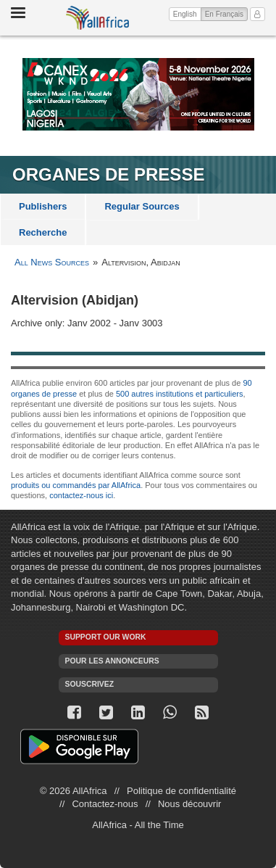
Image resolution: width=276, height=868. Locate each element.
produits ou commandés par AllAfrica (76, 485)
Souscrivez (90, 684)
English (185, 14)
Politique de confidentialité (181, 791)
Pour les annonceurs (112, 661)
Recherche (43, 232)
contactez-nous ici (81, 495)
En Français (226, 13)
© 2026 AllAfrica (74, 791)
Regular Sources (142, 206)
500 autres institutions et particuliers (179, 394)
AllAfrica (98, 18)
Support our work (106, 637)
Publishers (43, 206)
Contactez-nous (105, 804)
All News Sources (52, 262)
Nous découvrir (189, 804)
